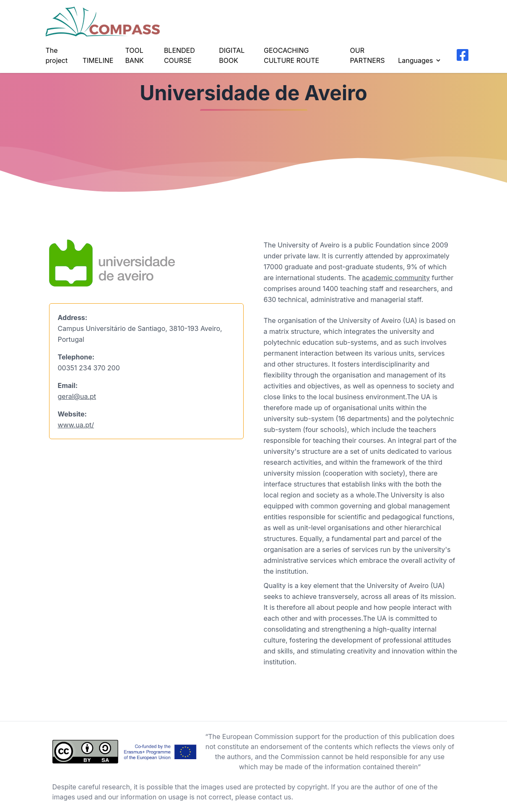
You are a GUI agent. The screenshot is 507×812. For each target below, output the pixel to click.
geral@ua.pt (77, 396)
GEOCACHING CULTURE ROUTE (291, 55)
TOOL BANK (134, 55)
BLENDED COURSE (179, 55)
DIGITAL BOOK (232, 55)
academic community (396, 278)
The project (57, 55)
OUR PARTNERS (368, 55)
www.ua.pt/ (76, 425)
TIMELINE (98, 60)
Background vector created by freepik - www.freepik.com (91, 807)
